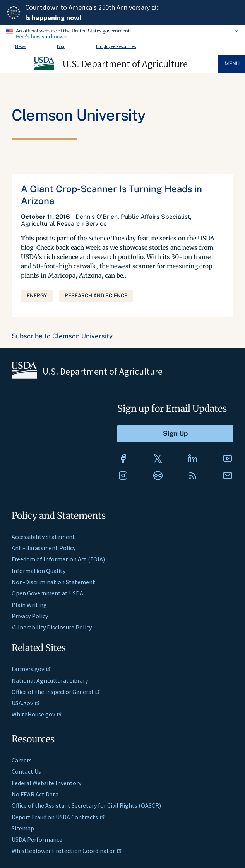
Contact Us (26, 771)
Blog (61, 46)
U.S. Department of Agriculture (125, 64)
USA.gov (26, 703)
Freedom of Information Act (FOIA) (58, 559)
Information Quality (39, 571)
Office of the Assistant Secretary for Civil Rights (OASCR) (86, 805)
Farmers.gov (31, 669)
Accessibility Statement (43, 537)
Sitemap (23, 828)
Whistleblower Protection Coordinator (67, 851)
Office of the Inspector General (56, 692)
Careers (22, 760)
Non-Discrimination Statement (53, 582)
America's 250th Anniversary (113, 7)
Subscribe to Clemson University (62, 336)
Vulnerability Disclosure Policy (52, 627)
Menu (232, 64)
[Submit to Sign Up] (175, 434)
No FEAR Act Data (35, 794)
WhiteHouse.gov (37, 714)
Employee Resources (116, 46)
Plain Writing (29, 605)
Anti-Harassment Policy (44, 548)
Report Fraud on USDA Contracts (58, 817)
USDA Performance (37, 839)
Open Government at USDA (47, 593)
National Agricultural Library (50, 680)
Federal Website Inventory (46, 783)
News (21, 46)
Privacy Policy (30, 616)
